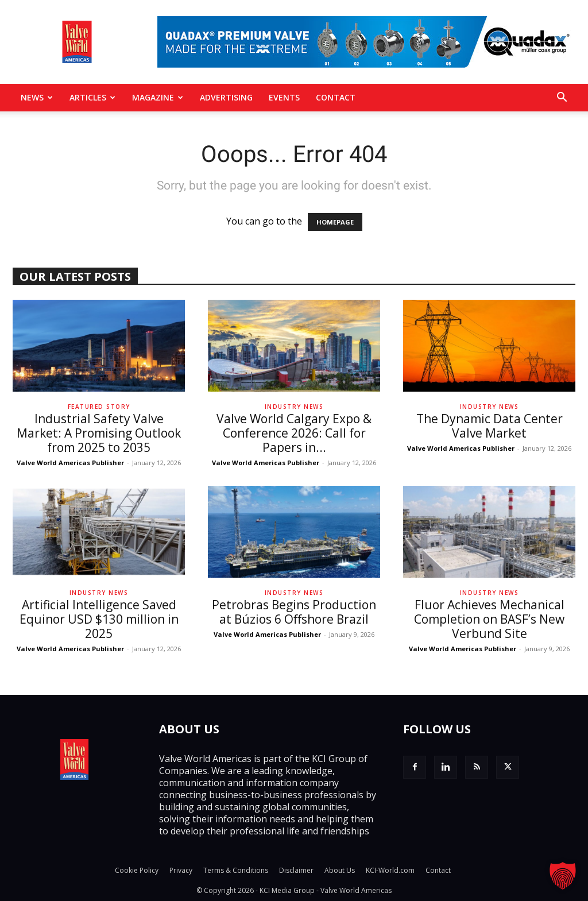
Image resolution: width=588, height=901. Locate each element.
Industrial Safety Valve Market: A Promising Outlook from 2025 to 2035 (99, 433)
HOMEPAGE (335, 222)
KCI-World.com (390, 870)
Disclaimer (296, 870)
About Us (340, 870)
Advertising (226, 97)
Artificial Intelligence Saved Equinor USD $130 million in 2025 (99, 619)
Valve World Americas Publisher (70, 463)
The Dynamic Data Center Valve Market (490, 426)
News (37, 97)
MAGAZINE (158, 97)
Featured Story (99, 407)
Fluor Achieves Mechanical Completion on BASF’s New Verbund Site (489, 619)
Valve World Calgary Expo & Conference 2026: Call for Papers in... (294, 433)
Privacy (181, 870)
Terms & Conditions (236, 870)
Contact (336, 97)
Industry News (294, 407)
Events (284, 97)
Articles (92, 97)
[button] (562, 98)
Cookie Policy (137, 870)
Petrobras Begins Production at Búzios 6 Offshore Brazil (294, 612)
